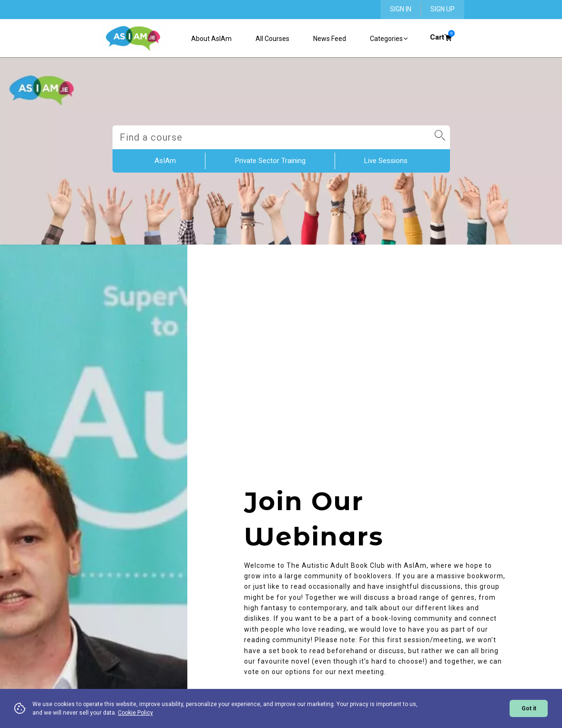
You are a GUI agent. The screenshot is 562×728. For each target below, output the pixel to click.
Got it (529, 708)
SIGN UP (443, 9)
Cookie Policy (135, 713)
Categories (389, 39)
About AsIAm (211, 39)
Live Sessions (386, 161)
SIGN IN (401, 9)
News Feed (330, 39)
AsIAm (165, 161)
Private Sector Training (270, 161)
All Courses (272, 39)
